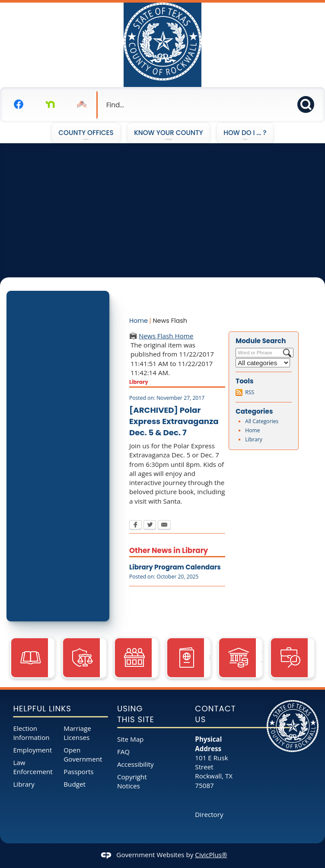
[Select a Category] (263, 363)
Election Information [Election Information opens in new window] (31, 733)
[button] (308, 103)
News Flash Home (166, 336)
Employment (32, 750)
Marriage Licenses (77, 733)
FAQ (123, 752)
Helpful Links (42, 709)
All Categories (262, 421)
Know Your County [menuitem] (169, 133)
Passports (78, 772)
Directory (209, 814)
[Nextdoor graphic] (50, 104)
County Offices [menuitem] (86, 133)
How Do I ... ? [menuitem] (245, 133)
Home (139, 321)
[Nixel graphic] (82, 104)
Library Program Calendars (175, 567)
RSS (250, 392)
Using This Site (136, 714)
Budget (75, 784)
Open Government (83, 754)
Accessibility (135, 764)
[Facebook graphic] (19, 104)
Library (254, 439)
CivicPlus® (211, 855)
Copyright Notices (132, 781)
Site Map (130, 739)
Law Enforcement (33, 767)
